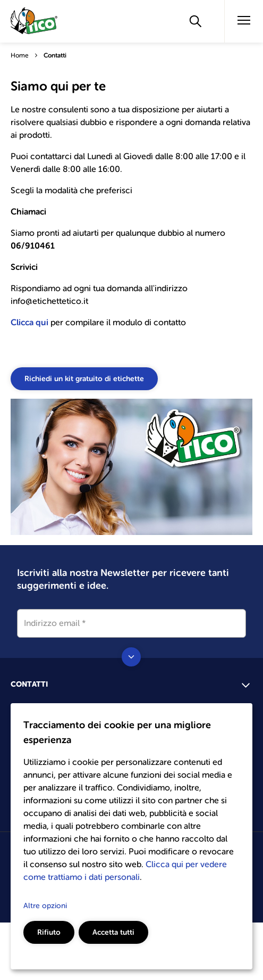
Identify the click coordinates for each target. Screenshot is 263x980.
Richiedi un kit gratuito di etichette (84, 378)
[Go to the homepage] (34, 23)
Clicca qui (31, 322)
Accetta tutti (113, 932)
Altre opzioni (45, 906)
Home (20, 55)
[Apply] (196, 21)
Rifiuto (49, 932)
